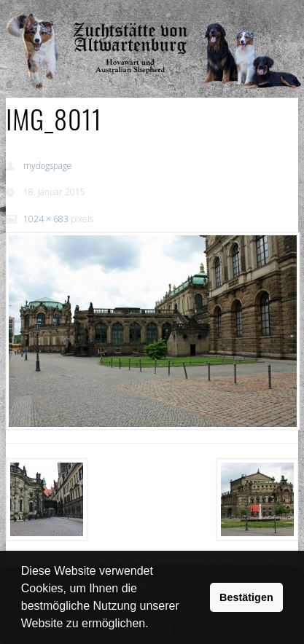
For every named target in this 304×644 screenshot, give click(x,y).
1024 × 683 (46, 219)
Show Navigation (247, 15)
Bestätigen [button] (246, 597)
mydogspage (48, 166)
